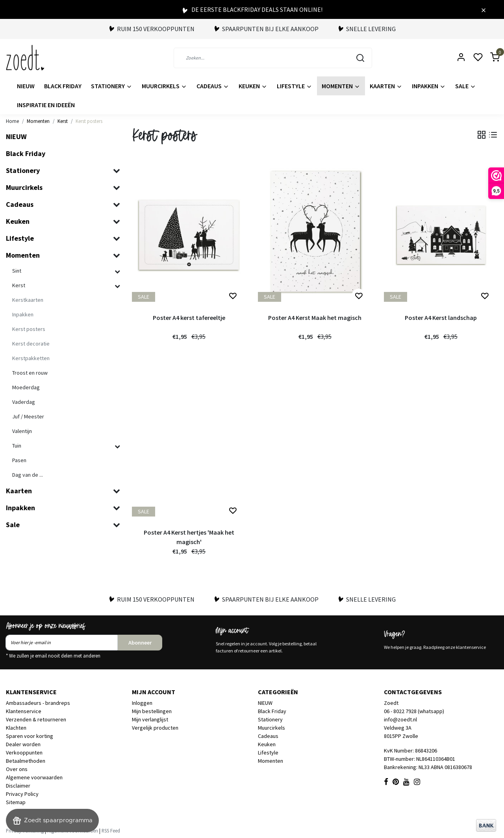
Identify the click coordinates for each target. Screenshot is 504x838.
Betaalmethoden (26, 761)
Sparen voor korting (30, 736)
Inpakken (429, 86)
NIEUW (26, 86)
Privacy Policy (22, 794)
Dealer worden (23, 744)
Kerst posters (89, 121)
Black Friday (63, 86)
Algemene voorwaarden (34, 777)
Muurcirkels (164, 86)
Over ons (17, 769)
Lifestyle (295, 86)
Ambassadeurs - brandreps (38, 703)
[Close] (484, 9)
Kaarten (386, 86)
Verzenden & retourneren (36, 719)
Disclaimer (18, 786)
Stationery (112, 86)
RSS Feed (111, 831)
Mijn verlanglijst (150, 719)
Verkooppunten (24, 753)
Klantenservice (24, 711)
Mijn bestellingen (152, 711)
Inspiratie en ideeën (46, 105)
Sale (466, 86)
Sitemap (16, 802)
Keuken (253, 86)
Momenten (341, 86)
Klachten (16, 728)
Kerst (63, 121)
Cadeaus (213, 86)
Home (12, 121)
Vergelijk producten (155, 728)
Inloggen (142, 703)
